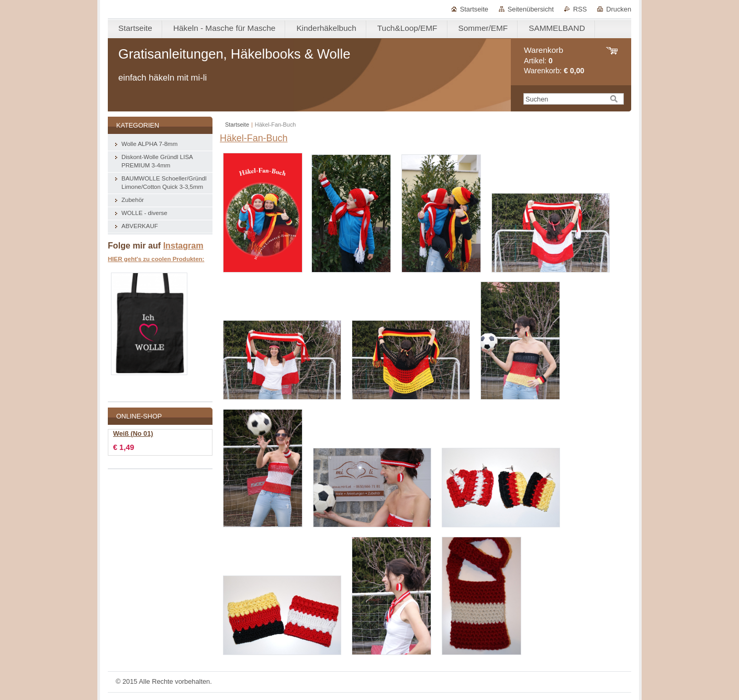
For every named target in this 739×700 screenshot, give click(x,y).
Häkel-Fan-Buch (254, 138)
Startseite (474, 9)
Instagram (183, 245)
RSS (580, 9)
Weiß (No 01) (133, 434)
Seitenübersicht (531, 9)
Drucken (619, 9)
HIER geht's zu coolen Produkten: (156, 259)
